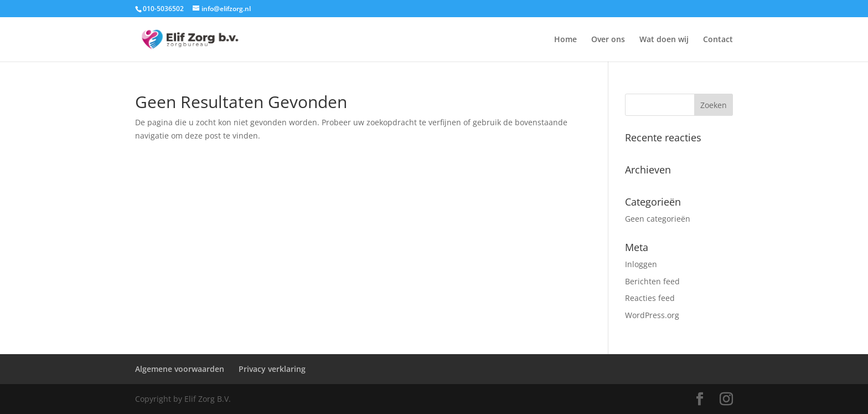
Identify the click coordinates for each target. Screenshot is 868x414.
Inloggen (641, 264)
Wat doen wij (664, 40)
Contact (718, 40)
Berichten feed (652, 281)
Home (565, 40)
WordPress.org (652, 315)
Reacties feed (650, 298)
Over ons (608, 40)
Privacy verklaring (272, 369)
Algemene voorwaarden (180, 369)
